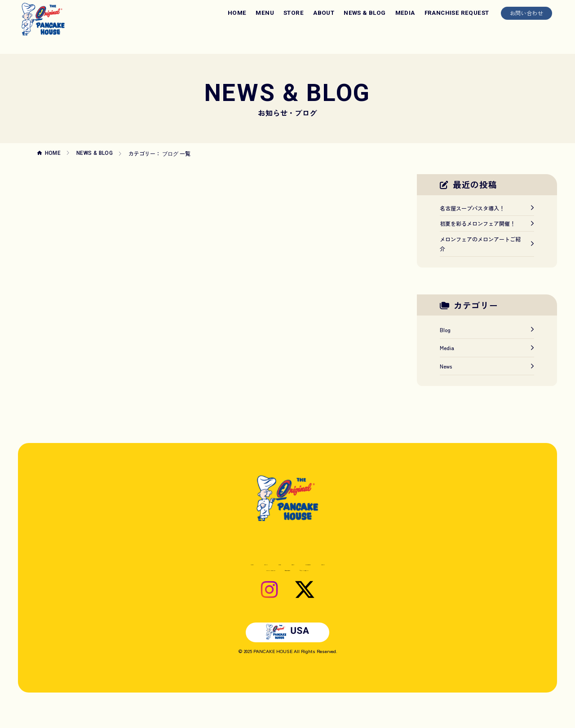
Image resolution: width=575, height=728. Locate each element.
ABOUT (324, 13)
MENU (265, 13)
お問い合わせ (526, 13)
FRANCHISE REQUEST (457, 13)
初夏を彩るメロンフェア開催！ (487, 223)
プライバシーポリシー (336, 583)
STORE (294, 13)
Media (487, 348)
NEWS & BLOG (365, 13)
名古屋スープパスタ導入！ (487, 208)
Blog (487, 330)
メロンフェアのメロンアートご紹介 (487, 244)
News (487, 366)
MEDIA (405, 13)
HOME (237, 13)
